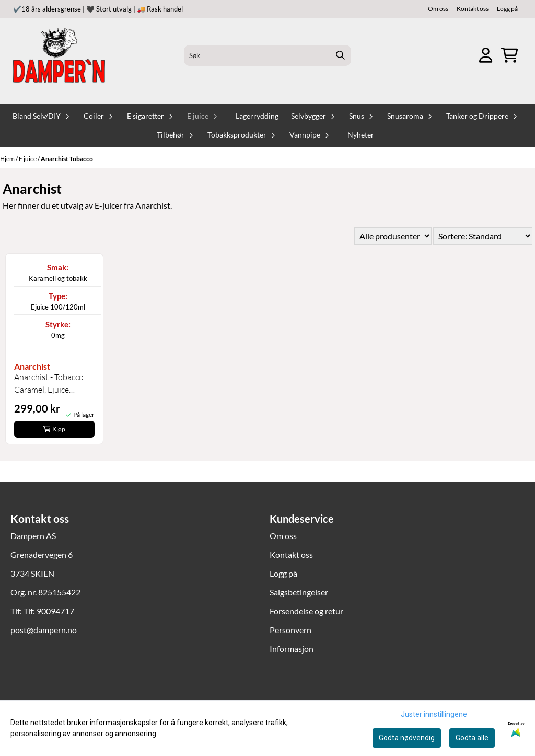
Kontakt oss (473, 9)
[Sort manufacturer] (393, 236)
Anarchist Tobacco (67, 159)
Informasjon (292, 649)
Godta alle (472, 738)
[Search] (341, 55)
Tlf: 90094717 (49, 611)
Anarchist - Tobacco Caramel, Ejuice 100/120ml (49, 384)
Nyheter (361, 135)
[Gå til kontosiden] (486, 55)
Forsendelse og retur (306, 611)
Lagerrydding (257, 116)
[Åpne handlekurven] (509, 55)
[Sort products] (483, 236)
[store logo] (59, 55)
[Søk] (267, 55)
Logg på (507, 9)
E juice (28, 159)
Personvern (290, 630)
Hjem (8, 159)
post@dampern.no (44, 630)
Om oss (438, 9)
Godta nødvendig (407, 738)
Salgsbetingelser (299, 592)
